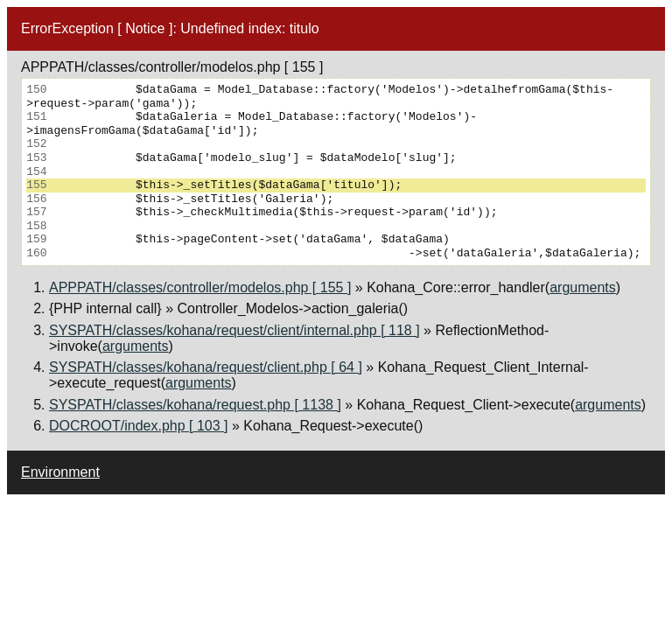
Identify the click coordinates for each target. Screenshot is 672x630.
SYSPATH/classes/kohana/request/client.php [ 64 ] (206, 367)
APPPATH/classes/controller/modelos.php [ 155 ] (200, 287)
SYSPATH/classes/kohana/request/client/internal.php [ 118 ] (234, 330)
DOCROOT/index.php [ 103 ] (139, 426)
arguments (583, 287)
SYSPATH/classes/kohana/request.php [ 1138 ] (195, 405)
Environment (60, 472)
